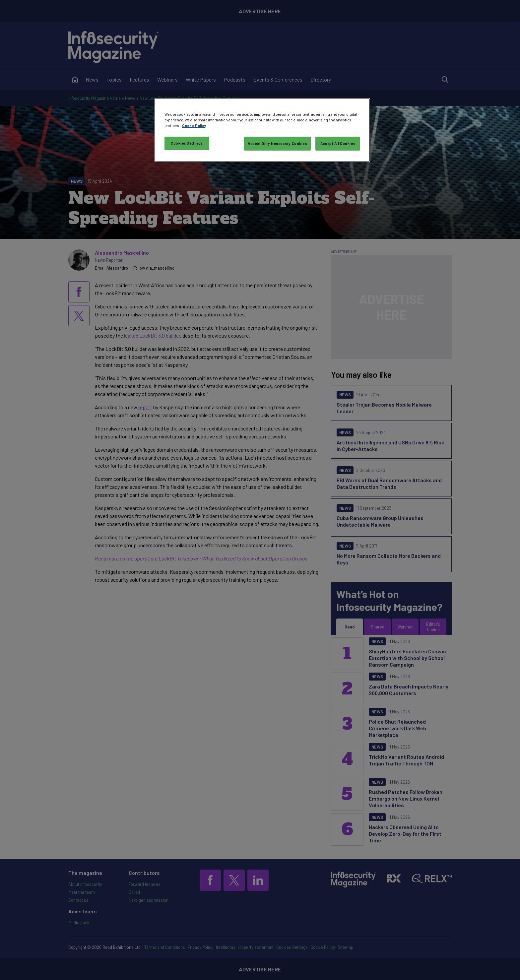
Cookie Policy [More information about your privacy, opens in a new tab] (194, 126)
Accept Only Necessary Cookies (277, 143)
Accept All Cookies (338, 143)
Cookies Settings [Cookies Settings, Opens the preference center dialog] (187, 143)
